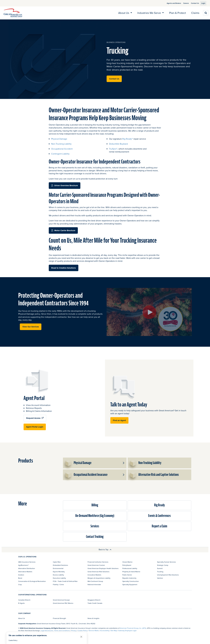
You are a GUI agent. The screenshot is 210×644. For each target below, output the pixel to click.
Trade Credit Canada (95, 603)
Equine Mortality (59, 572)
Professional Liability (130, 568)
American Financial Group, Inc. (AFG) (133, 628)
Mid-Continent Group (95, 581)
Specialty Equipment (130, 584)
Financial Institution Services (98, 562)
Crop (20, 584)
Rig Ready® (128, 139)
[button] (123, 463)
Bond (20, 578)
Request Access (35, 418)
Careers (183, 3)
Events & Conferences (159, 516)
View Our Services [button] (31, 327)
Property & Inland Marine (131, 572)
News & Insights (93, 618)
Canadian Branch (24, 600)
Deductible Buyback (118, 144)
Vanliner (160, 578)
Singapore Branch (94, 600)
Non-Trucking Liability (61, 144)
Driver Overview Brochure (66, 185)
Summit (160, 568)
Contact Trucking (95, 537)
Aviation (21, 575)
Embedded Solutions (60, 565)
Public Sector (127, 575)
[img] (13, 13)
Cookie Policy (83, 631)
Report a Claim (159, 526)
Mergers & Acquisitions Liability (99, 578)
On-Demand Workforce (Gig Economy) (95, 516)
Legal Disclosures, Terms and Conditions (55, 631)
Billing (95, 505)
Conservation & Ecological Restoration (32, 581)
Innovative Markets (94, 575)
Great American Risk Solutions (99, 572)
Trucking (160, 572)
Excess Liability (58, 575)
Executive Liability (59, 578)
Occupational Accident (62, 149)
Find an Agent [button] (119, 420)
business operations (116, 42)
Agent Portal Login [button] (35, 427)
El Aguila (21, 603)
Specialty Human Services (166, 562)
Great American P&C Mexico (63, 603)
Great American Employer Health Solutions (103, 568)
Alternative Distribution (27, 568)
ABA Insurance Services (27, 562)
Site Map (114, 631)
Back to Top (105, 550)
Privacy (74, 631)
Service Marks (94, 631)
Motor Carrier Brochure (65, 230)
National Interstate (94, 584)
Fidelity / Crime (58, 584)
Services (95, 526)
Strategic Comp (163, 565)
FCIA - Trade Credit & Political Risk (65, 581)
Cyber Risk (57, 562)
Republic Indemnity (129, 578)
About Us (22, 618)
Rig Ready (159, 505)
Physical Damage (59, 139)
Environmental (58, 568)
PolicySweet (127, 565)
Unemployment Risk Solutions (168, 575)
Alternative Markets (25, 572)
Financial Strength (59, 618)
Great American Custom (96, 565)
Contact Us (192, 3)
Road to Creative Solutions (64, 268)
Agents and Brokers (171, 3)
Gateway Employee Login (127, 631)
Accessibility (105, 631)
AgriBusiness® (23, 565)
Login (202, 3)
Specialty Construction (131, 581)
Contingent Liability (60, 154)
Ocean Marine (127, 562)
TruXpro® (113, 149)
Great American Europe (61, 600)
